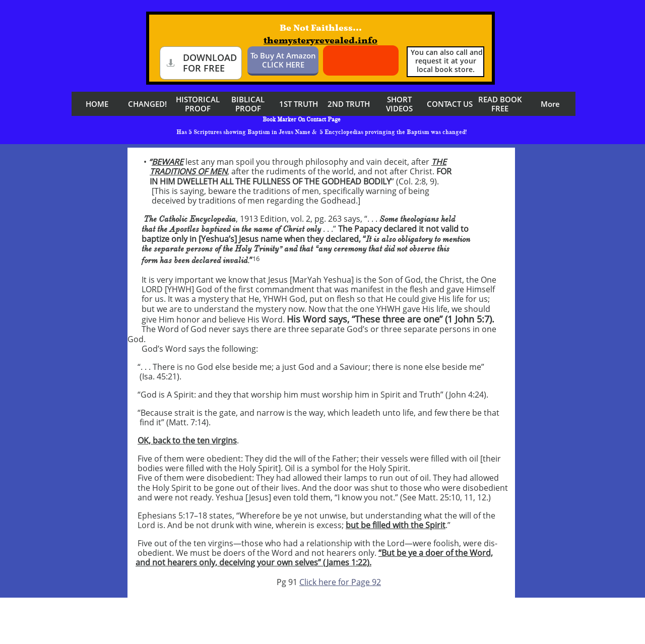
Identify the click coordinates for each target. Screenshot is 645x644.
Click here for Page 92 (340, 582)
